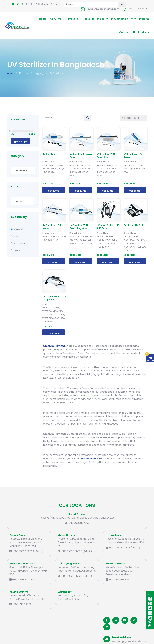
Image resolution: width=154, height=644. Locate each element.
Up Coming (20, 251)
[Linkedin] (116, 620)
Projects (144, 19)
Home (43, 19)
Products (72, 19)
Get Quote (53, 191)
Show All (18, 229)
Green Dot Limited (54, 346)
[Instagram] (134, 620)
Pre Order (19, 244)
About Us (55, 19)
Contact (124, 32)
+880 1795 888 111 (138, 9)
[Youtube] (125, 620)
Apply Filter (21, 142)
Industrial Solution (122, 19)
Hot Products (141, 32)
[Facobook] (107, 620)
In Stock (18, 236)
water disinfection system (89, 459)
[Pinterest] (107, 627)
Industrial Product (95, 19)
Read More (48, 184)
